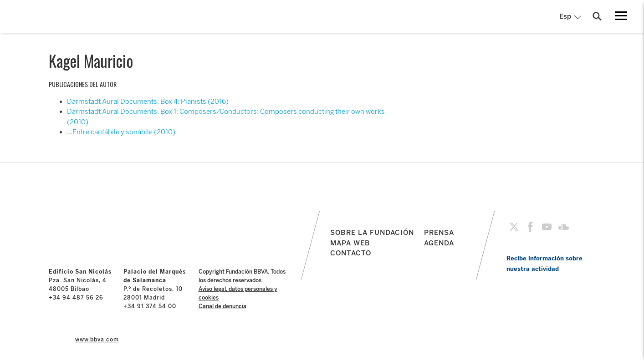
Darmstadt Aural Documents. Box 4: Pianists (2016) (148, 102)
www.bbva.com (97, 340)
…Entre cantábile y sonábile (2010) (121, 132)
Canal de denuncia (222, 306)
